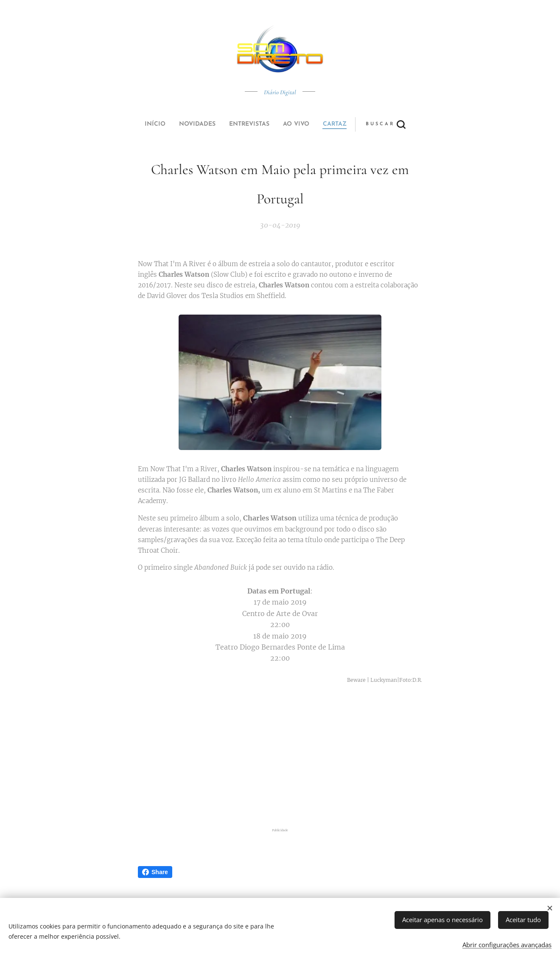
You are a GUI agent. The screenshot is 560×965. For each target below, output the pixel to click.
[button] (312, 124)
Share (155, 872)
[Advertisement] (280, 758)
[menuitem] (222, 124)
